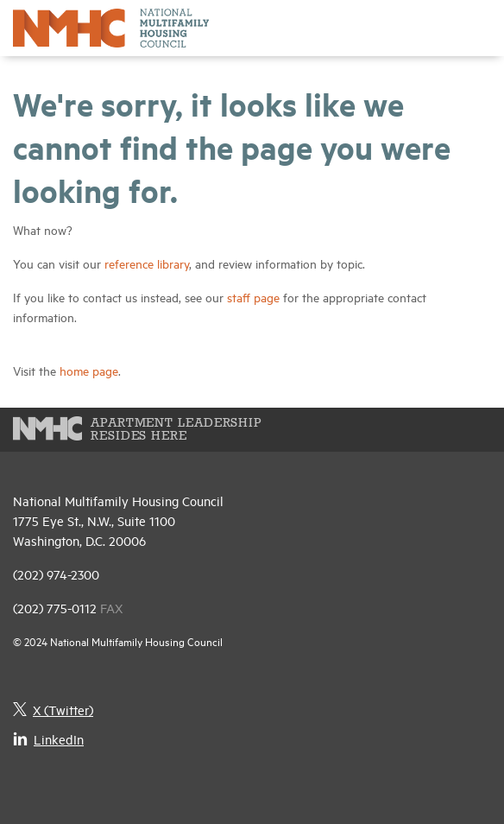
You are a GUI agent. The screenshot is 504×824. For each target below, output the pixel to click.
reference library (147, 263)
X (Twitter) (53, 710)
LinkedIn (48, 739)
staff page (253, 297)
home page (89, 370)
